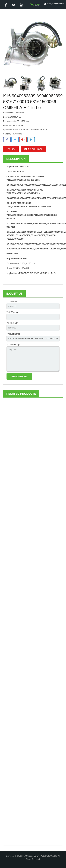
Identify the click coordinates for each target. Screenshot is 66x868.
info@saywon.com (55, 4)
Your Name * (12, 301)
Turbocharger (18, 134)
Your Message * (14, 345)
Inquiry (11, 149)
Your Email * (12, 323)
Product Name (13, 334)
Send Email (33, 149)
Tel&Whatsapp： (14, 312)
